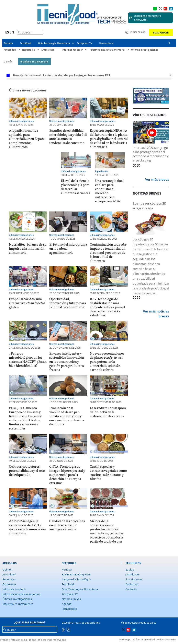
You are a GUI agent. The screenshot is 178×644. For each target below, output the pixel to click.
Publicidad (132, 584)
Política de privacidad (144, 639)
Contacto (131, 589)
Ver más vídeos (157, 179)
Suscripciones (134, 579)
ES (7, 32)
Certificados (133, 574)
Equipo (130, 569)
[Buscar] (19, 33)
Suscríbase (161, 32)
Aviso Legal (125, 639)
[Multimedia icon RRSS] (160, 8)
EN (12, 32)
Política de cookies (166, 639)
